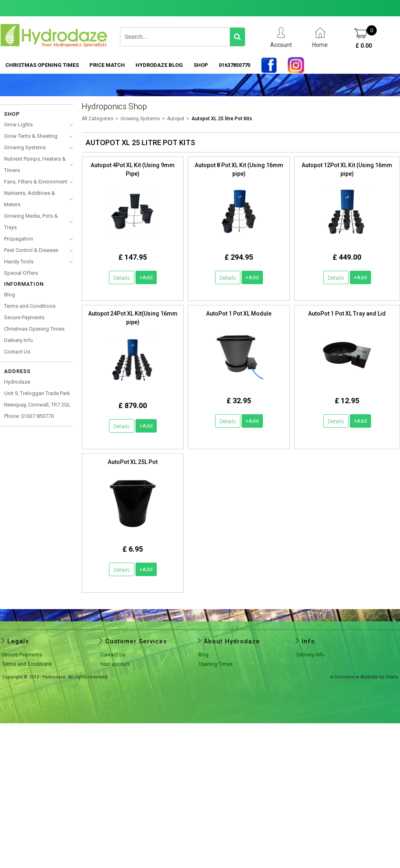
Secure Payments (24, 317)
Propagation (19, 239)
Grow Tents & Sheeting (31, 136)
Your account (115, 664)
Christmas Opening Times (42, 65)
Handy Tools (19, 262)
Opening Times (216, 664)
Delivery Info (19, 340)
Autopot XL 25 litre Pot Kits (222, 119)
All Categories (98, 119)
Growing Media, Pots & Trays (31, 222)
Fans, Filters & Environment (36, 182)
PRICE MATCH (107, 65)
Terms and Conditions (30, 306)
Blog (10, 295)
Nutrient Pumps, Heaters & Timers (35, 165)
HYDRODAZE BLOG (159, 65)
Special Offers (21, 273)
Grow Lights (18, 125)
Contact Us (17, 352)
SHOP (201, 65)
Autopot (176, 119)
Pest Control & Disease (31, 250)
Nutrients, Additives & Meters (30, 199)
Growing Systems (25, 147)
